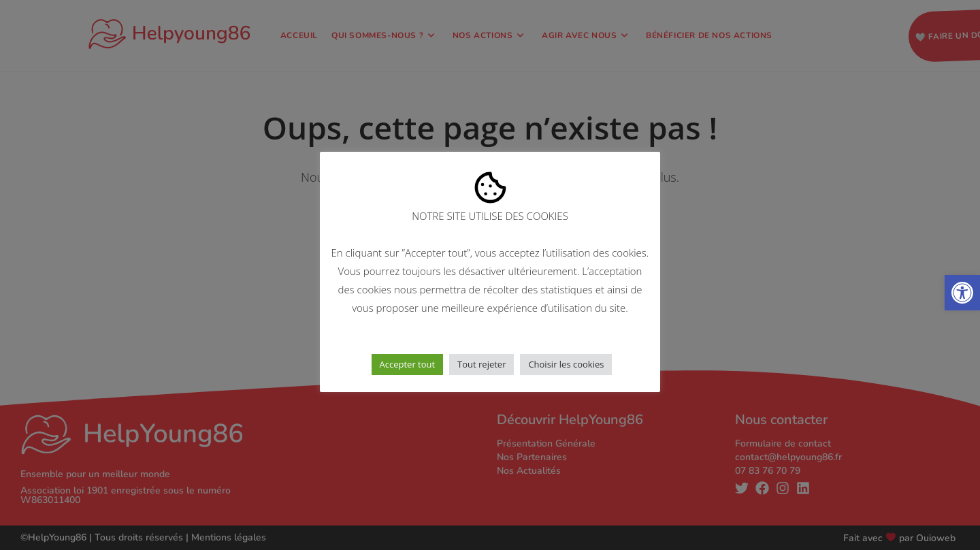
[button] (962, 293)
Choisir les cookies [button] (566, 364)
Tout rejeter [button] (481, 364)
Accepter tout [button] (408, 364)
